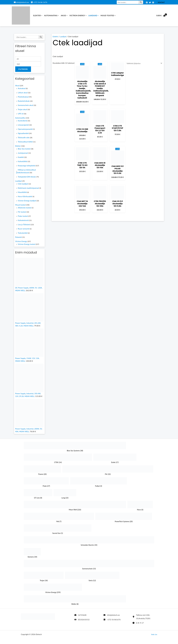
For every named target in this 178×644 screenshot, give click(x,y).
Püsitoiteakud (23, 97)
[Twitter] (150, 3)
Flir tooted (22, 212)
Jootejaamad (23, 153)
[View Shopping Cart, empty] (161, 15)
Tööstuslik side (24, 138)
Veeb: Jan (154, 634)
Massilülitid (22, 192)
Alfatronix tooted (25, 208)
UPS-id (21, 114)
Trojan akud (22, 109)
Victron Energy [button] (78, 15)
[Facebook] (147, 3)
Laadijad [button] (94, 15)
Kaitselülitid (23, 161)
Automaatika (20, 118)
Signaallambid (23, 133)
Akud (17, 86)
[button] (42, 15)
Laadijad (19, 181)
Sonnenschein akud (26, 105)
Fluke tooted (23, 216)
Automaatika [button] (51, 15)
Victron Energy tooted (27, 244)
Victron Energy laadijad (27, 201)
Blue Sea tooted (24, 149)
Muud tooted (20, 205)
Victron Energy (21, 241)
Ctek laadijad (23, 184)
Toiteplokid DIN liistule (27, 177)
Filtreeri (23, 69)
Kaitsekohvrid (23, 220)
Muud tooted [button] (108, 15)
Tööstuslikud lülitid (25, 142)
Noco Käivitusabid (25, 196)
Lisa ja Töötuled (24, 225)
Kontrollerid (23, 121)
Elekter (18, 146)
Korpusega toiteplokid (27, 166)
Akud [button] (64, 15)
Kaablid (21, 157)
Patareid (19, 237)
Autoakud (22, 88)
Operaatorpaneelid (25, 129)
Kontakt (161, 2)
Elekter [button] (38, 15)
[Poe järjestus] (144, 63)
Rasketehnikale (24, 101)
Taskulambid (23, 233)
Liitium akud (23, 93)
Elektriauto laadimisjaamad (28, 188)
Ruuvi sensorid (24, 229)
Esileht (55, 36)
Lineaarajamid (23, 125)
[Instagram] (153, 3)
